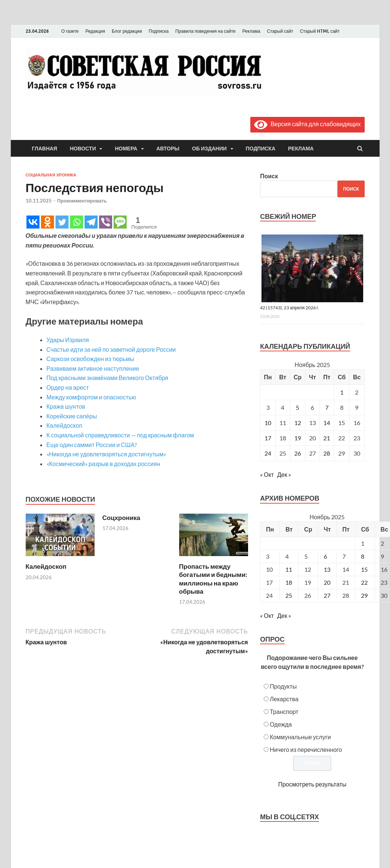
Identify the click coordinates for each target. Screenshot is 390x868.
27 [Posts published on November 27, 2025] (327, 595)
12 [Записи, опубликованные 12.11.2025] (298, 423)
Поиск (269, 176)
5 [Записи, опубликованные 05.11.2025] (297, 407)
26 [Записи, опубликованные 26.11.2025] (298, 453)
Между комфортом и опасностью (91, 397)
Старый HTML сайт (320, 31)
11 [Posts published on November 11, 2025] (289, 569)
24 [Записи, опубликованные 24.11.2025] (268, 453)
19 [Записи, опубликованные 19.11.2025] (298, 438)
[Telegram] (91, 222)
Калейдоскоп (64, 425)
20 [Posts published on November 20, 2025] (327, 582)
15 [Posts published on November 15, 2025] (364, 569)
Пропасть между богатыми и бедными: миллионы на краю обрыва (213, 579)
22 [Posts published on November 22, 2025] (364, 582)
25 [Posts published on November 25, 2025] (289, 595)
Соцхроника (121, 518)
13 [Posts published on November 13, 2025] (327, 569)
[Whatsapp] (77, 222)
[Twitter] (62, 222)
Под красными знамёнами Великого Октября (107, 378)
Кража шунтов (66, 406)
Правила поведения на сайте (206, 31)
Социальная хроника (51, 175)
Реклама (251, 31)
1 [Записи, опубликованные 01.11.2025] (342, 392)
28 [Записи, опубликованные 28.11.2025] (327, 453)
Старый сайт (280, 31)
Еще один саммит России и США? (92, 445)
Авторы (168, 149)
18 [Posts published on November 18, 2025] (289, 582)
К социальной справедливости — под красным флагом (120, 435)
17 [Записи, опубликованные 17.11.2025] (268, 438)
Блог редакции (127, 31)
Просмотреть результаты (312, 784)
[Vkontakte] (33, 222)
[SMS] (120, 222)
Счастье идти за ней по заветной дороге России (111, 349)
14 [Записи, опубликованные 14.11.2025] (327, 423)
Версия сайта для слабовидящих (307, 124)
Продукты (283, 686)
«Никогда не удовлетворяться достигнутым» (106, 454)
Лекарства (284, 699)
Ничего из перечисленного (306, 749)
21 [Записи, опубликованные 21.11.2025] (327, 438)
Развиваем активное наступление (93, 368)
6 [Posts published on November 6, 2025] (325, 556)
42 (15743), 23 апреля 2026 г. (290, 308)
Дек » (284, 474)
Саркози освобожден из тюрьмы (91, 359)
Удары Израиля (68, 340)
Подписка (158, 31)
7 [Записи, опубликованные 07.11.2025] (327, 407)
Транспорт (284, 711)
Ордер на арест (68, 387)
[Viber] (106, 222)
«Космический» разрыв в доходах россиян (104, 464)
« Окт (267, 474)
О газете (70, 31)
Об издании (210, 149)
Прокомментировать (82, 201)
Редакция (95, 31)
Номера (126, 149)
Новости (83, 149)
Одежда (281, 724)
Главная (45, 149)
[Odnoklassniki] (47, 222)
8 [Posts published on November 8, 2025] (363, 556)
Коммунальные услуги (300, 737)
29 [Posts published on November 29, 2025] (364, 595)
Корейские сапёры (72, 416)
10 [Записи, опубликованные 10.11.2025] (268, 423)
